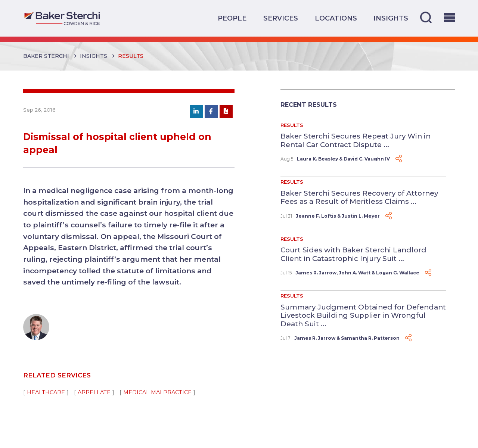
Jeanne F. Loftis (316, 216)
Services (281, 18)
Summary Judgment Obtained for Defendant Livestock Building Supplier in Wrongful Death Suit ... (363, 315)
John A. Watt (355, 273)
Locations (336, 18)
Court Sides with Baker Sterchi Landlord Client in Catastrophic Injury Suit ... (353, 254)
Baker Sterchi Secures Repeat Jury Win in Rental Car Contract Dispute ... (356, 140)
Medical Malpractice (157, 392)
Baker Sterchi (46, 56)
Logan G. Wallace (398, 273)
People (232, 18)
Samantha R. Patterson (370, 338)
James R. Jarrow (316, 273)
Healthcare (46, 392)
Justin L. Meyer (361, 216)
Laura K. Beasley (317, 159)
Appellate (94, 392)
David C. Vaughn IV (367, 159)
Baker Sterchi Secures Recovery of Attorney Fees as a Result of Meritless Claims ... (359, 197)
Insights (391, 18)
